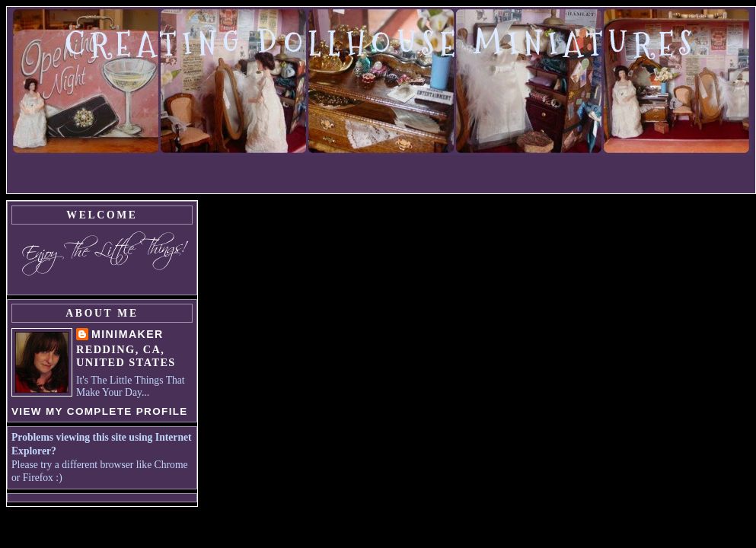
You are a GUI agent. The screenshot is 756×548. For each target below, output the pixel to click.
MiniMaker (128, 334)
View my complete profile (100, 411)
